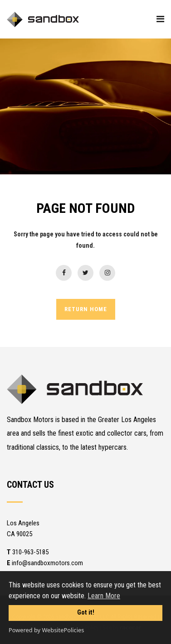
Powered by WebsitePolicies (46, 630)
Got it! (86, 613)
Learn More (104, 596)
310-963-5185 (28, 552)
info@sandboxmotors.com (45, 563)
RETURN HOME (86, 309)
